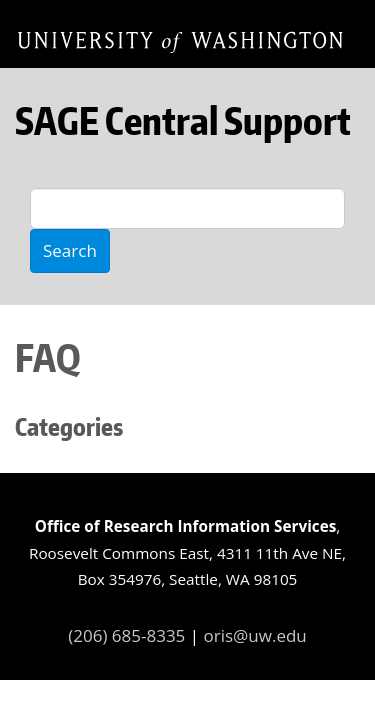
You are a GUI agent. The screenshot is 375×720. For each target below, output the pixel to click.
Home (180, 41)
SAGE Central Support (183, 120)
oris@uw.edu (255, 635)
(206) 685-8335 (126, 635)
